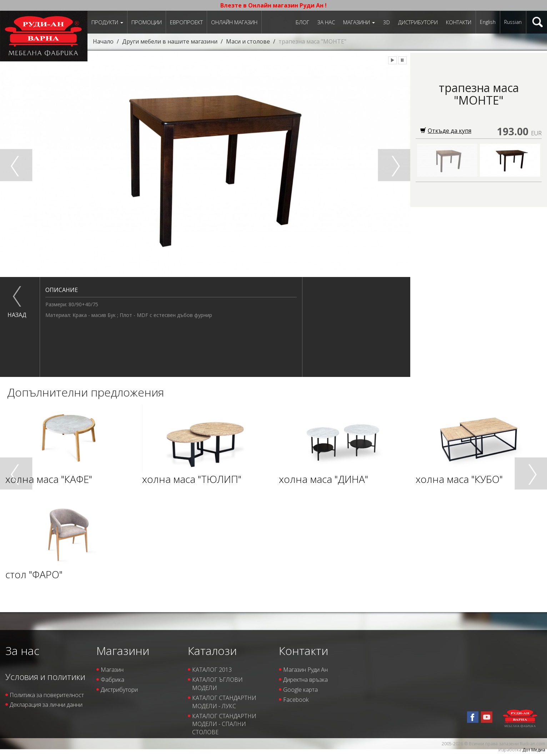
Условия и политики (45, 677)
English (488, 22)
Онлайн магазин (234, 22)
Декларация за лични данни (46, 705)
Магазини (359, 22)
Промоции (147, 22)
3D (387, 22)
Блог (302, 22)
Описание (62, 290)
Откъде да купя (446, 131)
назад (17, 315)
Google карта (300, 690)
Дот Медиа (534, 750)
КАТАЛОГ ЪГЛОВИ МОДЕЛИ (217, 684)
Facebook (296, 700)
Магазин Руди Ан (305, 670)
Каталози (212, 651)
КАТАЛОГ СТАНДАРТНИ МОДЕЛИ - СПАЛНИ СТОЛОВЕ (224, 724)
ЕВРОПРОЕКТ (186, 22)
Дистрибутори (418, 22)
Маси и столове (248, 41)
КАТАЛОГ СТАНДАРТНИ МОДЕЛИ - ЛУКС (224, 702)
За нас (326, 22)
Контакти (459, 22)
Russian (513, 22)
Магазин (112, 670)
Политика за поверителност (47, 695)
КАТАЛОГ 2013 (212, 670)
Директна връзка (305, 680)
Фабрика (112, 680)
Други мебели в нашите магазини (170, 41)
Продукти (107, 22)
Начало (103, 41)
